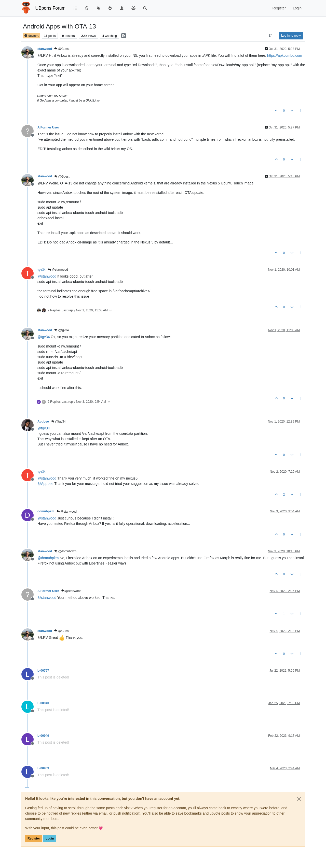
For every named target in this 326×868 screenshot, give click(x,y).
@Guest (62, 49)
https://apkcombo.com (285, 55)
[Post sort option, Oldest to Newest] (271, 36)
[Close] (299, 799)
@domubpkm (65, 551)
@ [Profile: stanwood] (47, 276)
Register (34, 838)
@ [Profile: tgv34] (44, 337)
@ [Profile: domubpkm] (48, 558)
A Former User (48, 127)
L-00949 (43, 736)
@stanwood (58, 270)
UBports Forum (51, 8)
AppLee (43, 422)
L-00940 (43, 703)
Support (31, 36)
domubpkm (46, 511)
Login (50, 838)
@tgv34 (62, 330)
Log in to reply (291, 36)
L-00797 (43, 671)
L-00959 (43, 768)
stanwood (45, 49)
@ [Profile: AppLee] (45, 484)
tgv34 (42, 270)
